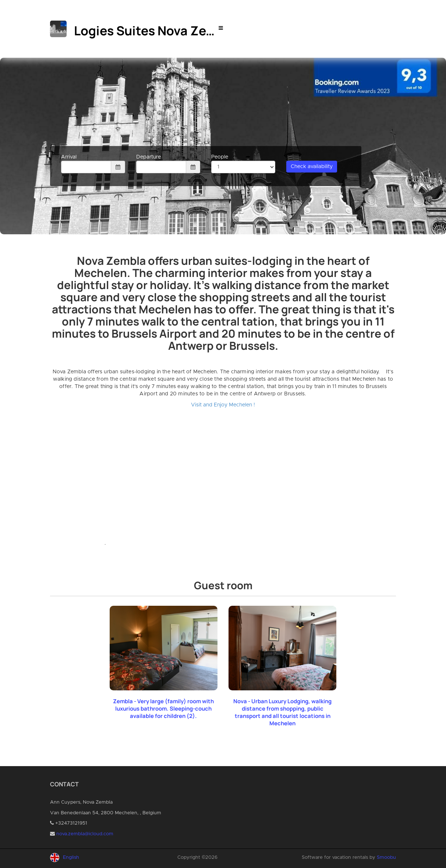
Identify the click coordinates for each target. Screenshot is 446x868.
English (71, 858)
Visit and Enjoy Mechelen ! (223, 405)
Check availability (312, 167)
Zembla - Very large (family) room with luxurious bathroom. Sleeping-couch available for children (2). (163, 709)
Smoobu (386, 858)
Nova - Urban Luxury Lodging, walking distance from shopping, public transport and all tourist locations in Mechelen (282, 712)
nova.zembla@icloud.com (85, 834)
